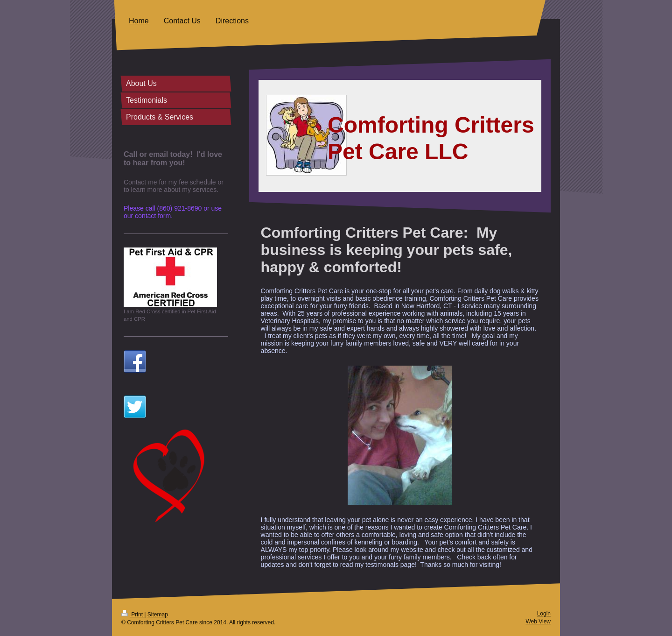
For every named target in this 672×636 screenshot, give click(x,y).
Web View (538, 622)
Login (544, 614)
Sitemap (158, 615)
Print (133, 615)
